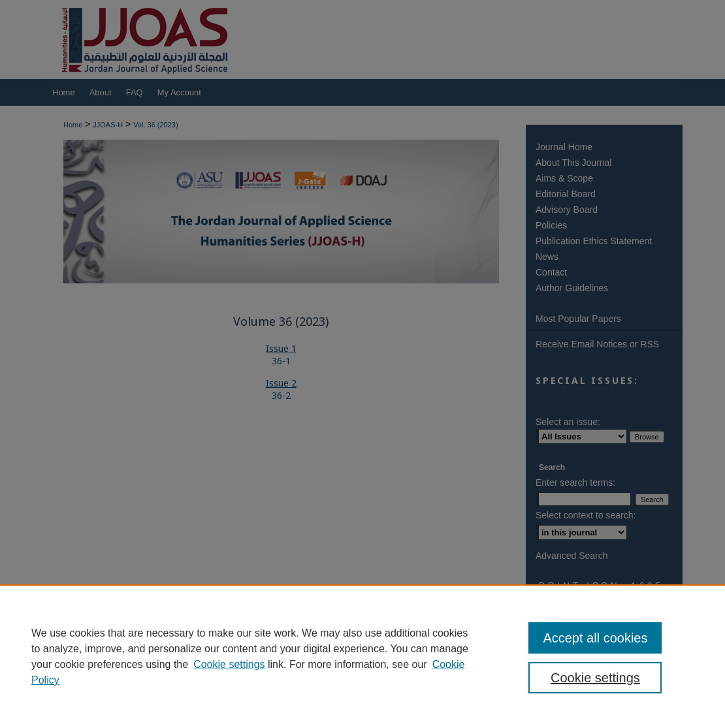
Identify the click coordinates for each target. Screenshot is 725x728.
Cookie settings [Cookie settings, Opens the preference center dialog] (595, 678)
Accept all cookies (595, 638)
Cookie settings (229, 664)
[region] (362, 656)
